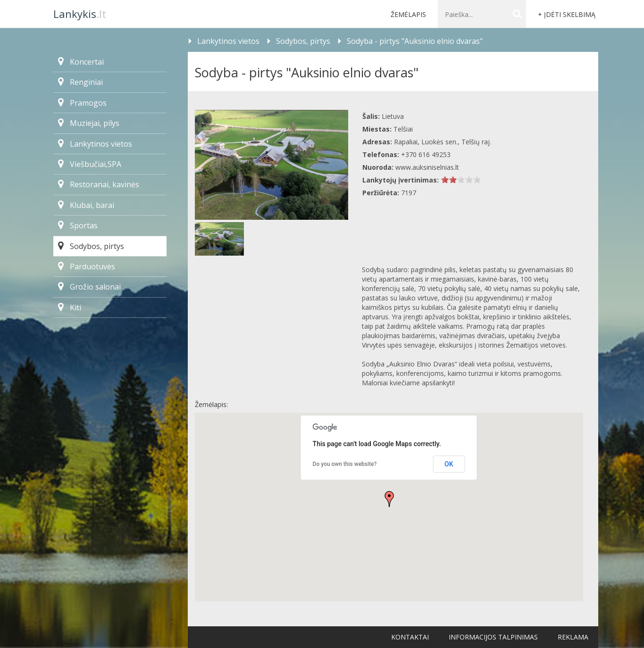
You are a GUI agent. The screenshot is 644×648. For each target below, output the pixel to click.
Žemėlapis (408, 14)
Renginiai (80, 82)
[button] (389, 499)
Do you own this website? (345, 464)
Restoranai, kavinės (99, 184)
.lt (80, 14)
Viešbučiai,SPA (90, 164)
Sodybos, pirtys (91, 246)
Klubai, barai (86, 205)
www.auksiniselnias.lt (427, 167)
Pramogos (82, 103)
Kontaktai (410, 637)
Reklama (573, 637)
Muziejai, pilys (89, 123)
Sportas (78, 225)
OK (449, 464)
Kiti (70, 307)
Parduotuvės (87, 266)
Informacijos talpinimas (493, 637)
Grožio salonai (89, 287)
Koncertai (81, 62)
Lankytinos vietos (95, 144)
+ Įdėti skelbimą (567, 14)
